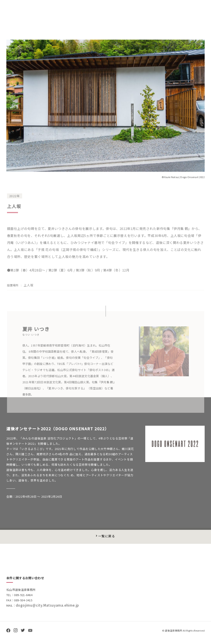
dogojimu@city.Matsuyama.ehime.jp (48, 608)
